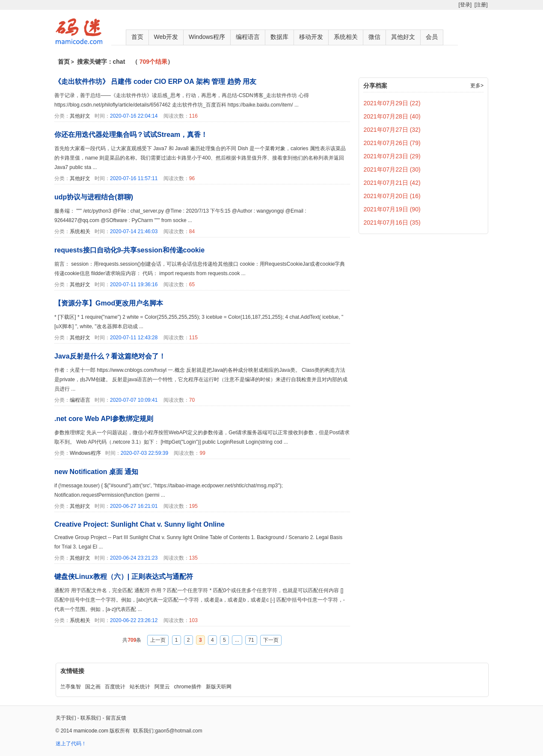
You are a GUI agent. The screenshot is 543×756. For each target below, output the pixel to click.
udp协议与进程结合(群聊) (94, 197)
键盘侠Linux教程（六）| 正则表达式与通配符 (124, 577)
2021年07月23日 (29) (392, 156)
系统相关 (346, 37)
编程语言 (248, 37)
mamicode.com (91, 731)
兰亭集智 (71, 687)
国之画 (93, 687)
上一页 (158, 640)
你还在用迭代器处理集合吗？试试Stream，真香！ (131, 135)
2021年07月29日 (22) (392, 103)
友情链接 (72, 671)
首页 (137, 37)
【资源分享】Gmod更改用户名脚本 (109, 303)
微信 (374, 37)
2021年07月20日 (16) (392, 196)
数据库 (279, 37)
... (237, 640)
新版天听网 (219, 687)
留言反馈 (116, 718)
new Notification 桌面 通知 (96, 472)
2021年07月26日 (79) (392, 143)
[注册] (481, 5)
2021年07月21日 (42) (392, 183)
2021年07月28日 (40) (392, 116)
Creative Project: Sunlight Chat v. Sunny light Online (139, 524)
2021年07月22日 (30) (392, 169)
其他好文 (403, 37)
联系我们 (91, 718)
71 (251, 640)
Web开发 (166, 37)
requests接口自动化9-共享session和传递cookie (129, 250)
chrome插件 (188, 687)
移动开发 (311, 37)
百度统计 (115, 687)
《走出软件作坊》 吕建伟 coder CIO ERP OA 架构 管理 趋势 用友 (155, 82)
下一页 (271, 640)
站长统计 (140, 687)
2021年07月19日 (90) (392, 209)
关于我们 (66, 718)
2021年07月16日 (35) (392, 222)
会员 (432, 37)
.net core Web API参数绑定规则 (104, 419)
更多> (477, 86)
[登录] (465, 5)
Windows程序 (207, 37)
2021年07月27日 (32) (392, 130)
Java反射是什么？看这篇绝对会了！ (110, 356)
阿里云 (162, 687)
